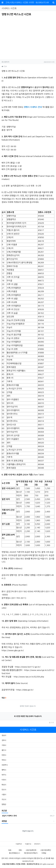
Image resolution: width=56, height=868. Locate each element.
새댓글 (4, 821)
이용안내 (28, 844)
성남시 (4, 735)
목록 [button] (52, 723)
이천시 (4, 780)
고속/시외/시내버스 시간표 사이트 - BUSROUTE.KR (27, 3)
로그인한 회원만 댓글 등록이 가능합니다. (28, 716)
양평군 (4, 804)
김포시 (4, 740)
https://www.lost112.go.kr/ (28, 667)
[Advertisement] (20, 37)
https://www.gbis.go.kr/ (13, 650)
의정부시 (5, 765)
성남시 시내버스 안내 (9, 816)
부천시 (4, 760)
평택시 (4, 770)
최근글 (4, 811)
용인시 (4, 750)
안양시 (4, 755)
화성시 (4, 785)
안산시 (4, 790)
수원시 (4, 745)
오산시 (4, 799)
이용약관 (19, 844)
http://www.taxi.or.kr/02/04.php (29, 677)
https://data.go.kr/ (25, 690)
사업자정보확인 (46, 850)
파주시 (4, 775)
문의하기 (37, 844)
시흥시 (4, 795)
